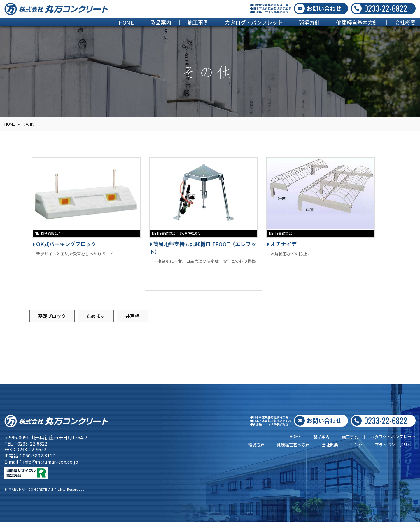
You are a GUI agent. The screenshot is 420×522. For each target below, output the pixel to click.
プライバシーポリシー (395, 445)
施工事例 (198, 22)
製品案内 (161, 22)
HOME (126, 22)
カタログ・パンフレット (254, 22)
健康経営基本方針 (357, 22)
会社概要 (405, 22)
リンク (356, 445)
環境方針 (309, 22)
